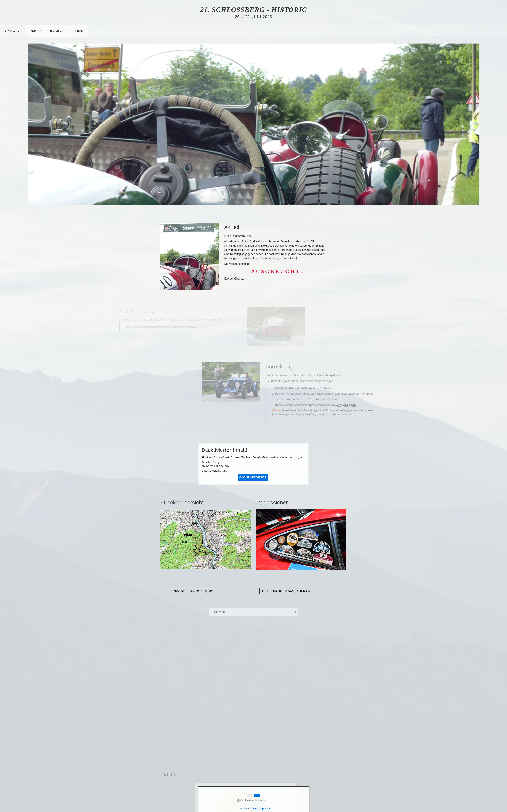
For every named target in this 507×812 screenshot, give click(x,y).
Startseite (12, 31)
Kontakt (78, 31)
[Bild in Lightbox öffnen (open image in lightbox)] (190, 256)
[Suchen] (295, 612)
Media (35, 31)
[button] (192, 591)
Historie (56, 31)
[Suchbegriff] (254, 612)
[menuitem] (13, 31)
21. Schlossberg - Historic (253, 10)
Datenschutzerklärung (214, 471)
